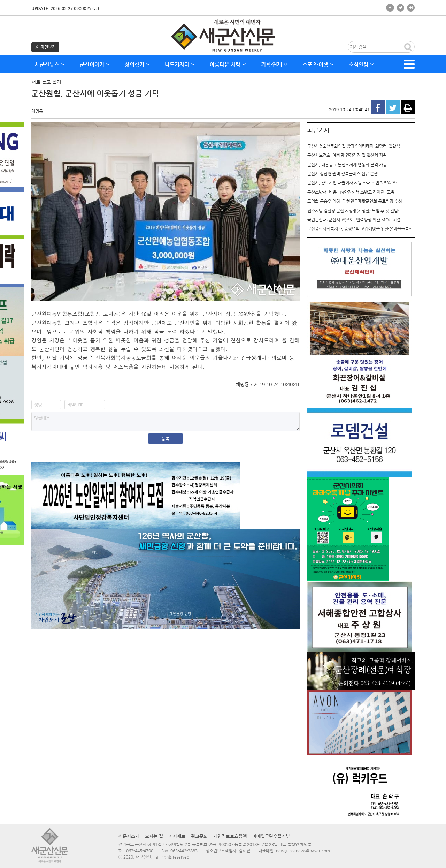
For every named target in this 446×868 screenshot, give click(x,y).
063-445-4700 (140, 851)
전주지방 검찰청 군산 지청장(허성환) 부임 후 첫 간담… (355, 211)
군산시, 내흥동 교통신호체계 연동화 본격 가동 (347, 165)
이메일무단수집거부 (271, 836)
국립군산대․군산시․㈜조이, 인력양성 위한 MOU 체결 (354, 220)
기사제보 (177, 836)
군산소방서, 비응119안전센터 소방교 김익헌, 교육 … (353, 192)
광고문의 (199, 836)
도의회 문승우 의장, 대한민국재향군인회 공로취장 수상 (355, 201)
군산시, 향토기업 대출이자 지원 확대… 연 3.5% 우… (353, 183)
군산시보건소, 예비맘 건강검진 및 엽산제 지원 (347, 155)
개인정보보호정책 (230, 836)
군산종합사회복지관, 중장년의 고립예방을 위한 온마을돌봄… (360, 229)
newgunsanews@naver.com (303, 851)
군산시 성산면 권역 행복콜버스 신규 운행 (343, 174)
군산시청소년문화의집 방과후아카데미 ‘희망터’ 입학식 (354, 146)
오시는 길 (154, 836)
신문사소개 (129, 836)
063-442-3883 (184, 851)
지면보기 (45, 47)
